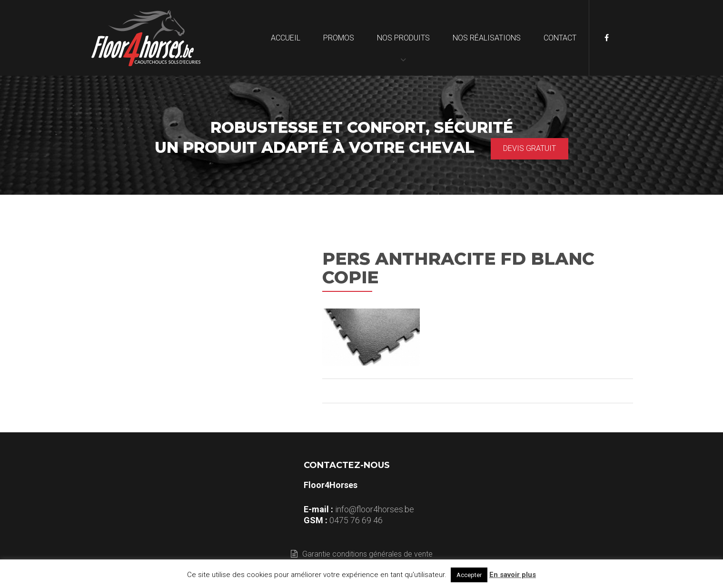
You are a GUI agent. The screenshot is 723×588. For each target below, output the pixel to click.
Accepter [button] (469, 575)
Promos (339, 38)
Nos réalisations (487, 38)
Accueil (286, 38)
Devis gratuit (530, 148)
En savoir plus (513, 575)
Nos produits (403, 38)
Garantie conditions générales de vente (362, 554)
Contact (560, 38)
